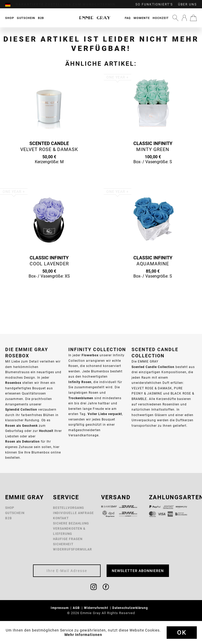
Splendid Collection (21, 409)
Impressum (60, 608)
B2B (9, 518)
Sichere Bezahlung (71, 523)
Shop (10, 508)
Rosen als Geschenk (21, 426)
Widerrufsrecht (97, 608)
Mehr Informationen (83, 635)
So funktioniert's (154, 4)
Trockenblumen (81, 398)
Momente (142, 18)
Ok (182, 633)
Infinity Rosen (80, 382)
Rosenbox (13, 383)
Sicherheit (63, 544)
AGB (77, 608)
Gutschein (15, 513)
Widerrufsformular (73, 549)
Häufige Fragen (68, 539)
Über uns (187, 4)
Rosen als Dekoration (22, 441)
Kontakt (61, 518)
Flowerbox (90, 355)
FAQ (128, 18)
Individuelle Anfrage (73, 513)
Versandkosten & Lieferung (69, 531)
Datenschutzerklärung (131, 608)
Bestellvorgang (69, 508)
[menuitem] (10, 4)
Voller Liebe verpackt (105, 414)
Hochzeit (161, 18)
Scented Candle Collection (153, 367)
